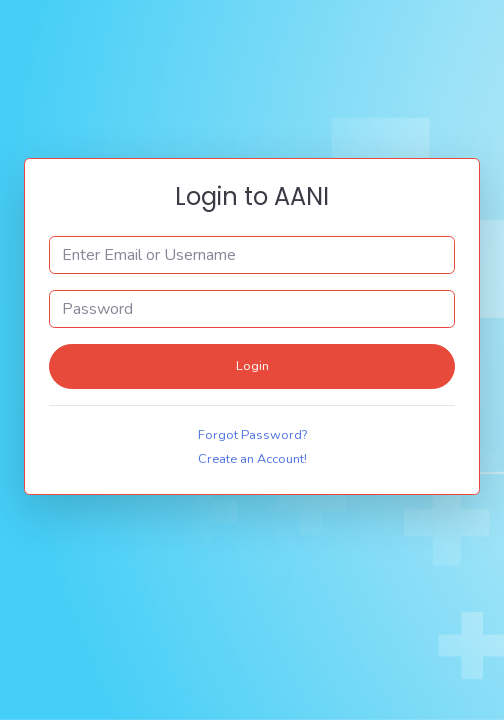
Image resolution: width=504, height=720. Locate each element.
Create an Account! (252, 459)
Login (252, 366)
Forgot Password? (252, 435)
